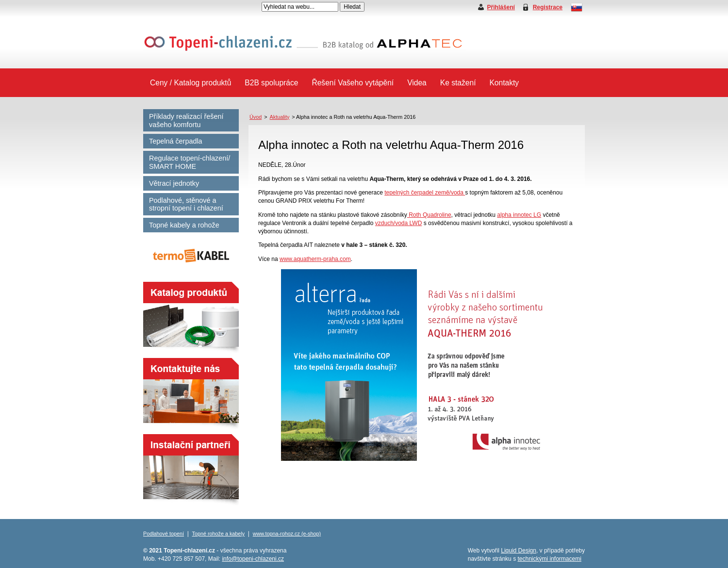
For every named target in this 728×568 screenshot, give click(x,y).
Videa (417, 83)
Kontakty (504, 83)
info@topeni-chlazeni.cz (253, 559)
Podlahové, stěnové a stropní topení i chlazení (186, 204)
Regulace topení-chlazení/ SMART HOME (190, 162)
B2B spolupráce (271, 83)
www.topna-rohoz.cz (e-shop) (287, 534)
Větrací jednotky (174, 183)
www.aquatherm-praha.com (315, 259)
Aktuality (280, 117)
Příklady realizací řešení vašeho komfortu (186, 121)
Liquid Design (519, 551)
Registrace (548, 7)
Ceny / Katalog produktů (190, 83)
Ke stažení (458, 83)
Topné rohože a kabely (219, 534)
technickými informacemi (549, 559)
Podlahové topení (164, 534)
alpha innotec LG (519, 215)
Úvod (256, 117)
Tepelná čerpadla (176, 141)
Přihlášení (501, 7)
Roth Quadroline (429, 215)
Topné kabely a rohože (184, 225)
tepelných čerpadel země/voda (425, 193)
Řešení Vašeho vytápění (353, 83)
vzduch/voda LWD (399, 223)
